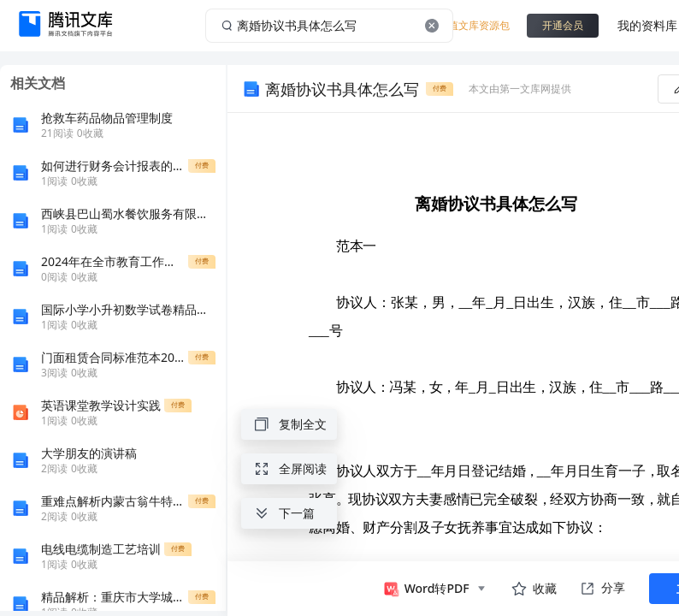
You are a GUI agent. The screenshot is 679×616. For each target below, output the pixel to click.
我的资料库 (647, 25)
